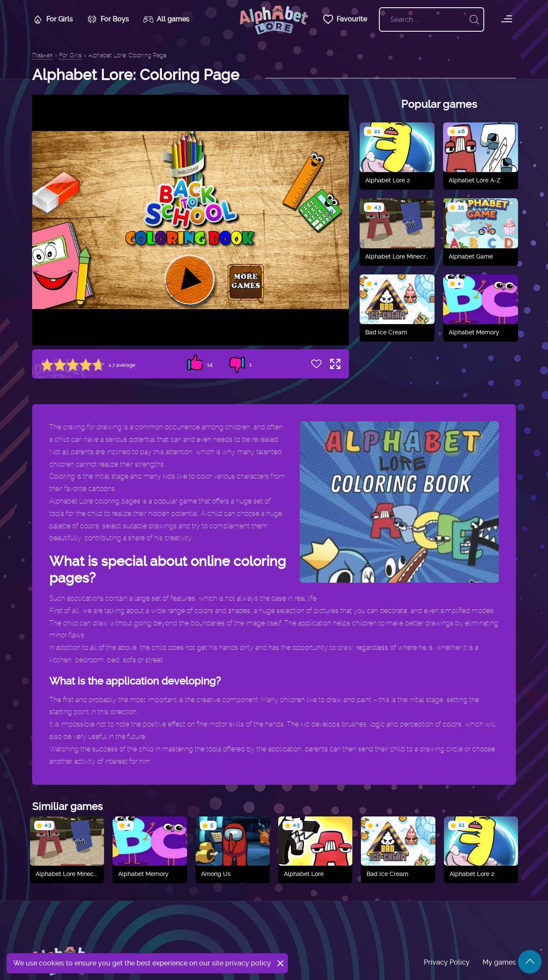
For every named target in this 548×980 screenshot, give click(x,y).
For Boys (107, 19)
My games (499, 962)
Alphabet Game (471, 256)
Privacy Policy (447, 962)
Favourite (344, 19)
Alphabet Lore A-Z (475, 180)
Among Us (216, 874)
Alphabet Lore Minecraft (397, 256)
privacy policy (248, 963)
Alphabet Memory (474, 332)
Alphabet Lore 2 (387, 180)
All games (165, 19)
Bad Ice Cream (386, 332)
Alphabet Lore (304, 874)
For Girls (52, 19)
